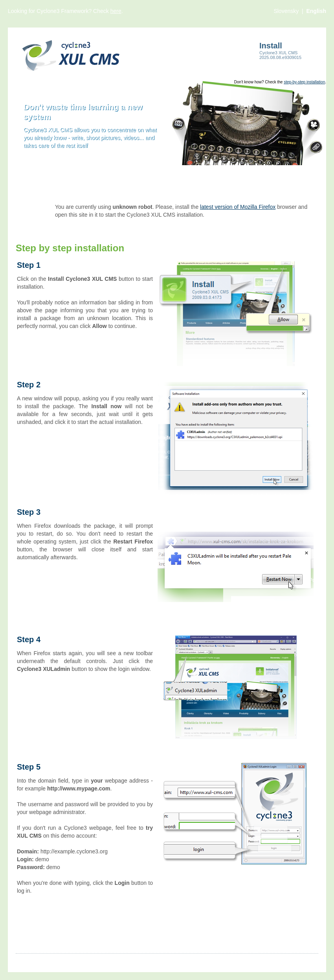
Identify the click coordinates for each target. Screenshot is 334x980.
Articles (25, 961)
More (147, 961)
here (116, 11)
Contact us (175, 961)
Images (51, 961)
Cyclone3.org (258, 961)
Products (103, 961)
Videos (76, 961)
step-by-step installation (304, 82)
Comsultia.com (300, 961)
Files (128, 961)
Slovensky (287, 11)
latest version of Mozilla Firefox (238, 207)
